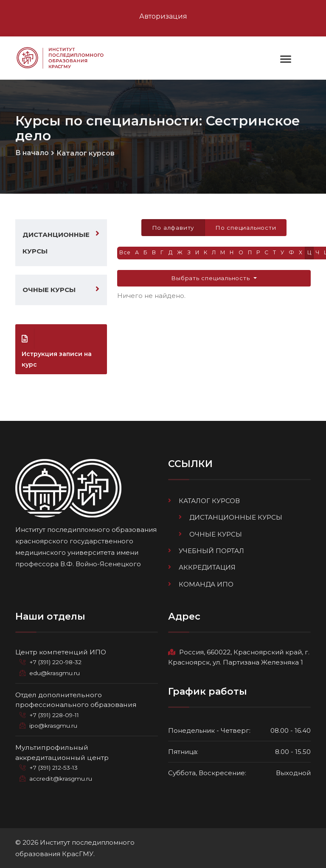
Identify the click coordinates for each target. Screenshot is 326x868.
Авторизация (163, 16)
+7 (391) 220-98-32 (57, 663)
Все (125, 254)
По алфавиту (172, 228)
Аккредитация (207, 568)
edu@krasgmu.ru (55, 673)
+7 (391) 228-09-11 (56, 715)
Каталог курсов (86, 154)
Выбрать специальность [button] (212, 279)
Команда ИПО (206, 585)
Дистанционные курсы (56, 244)
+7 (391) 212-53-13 (55, 768)
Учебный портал (211, 552)
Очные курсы (49, 291)
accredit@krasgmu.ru (61, 779)
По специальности (246, 228)
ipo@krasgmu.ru (54, 726)
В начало (32, 154)
